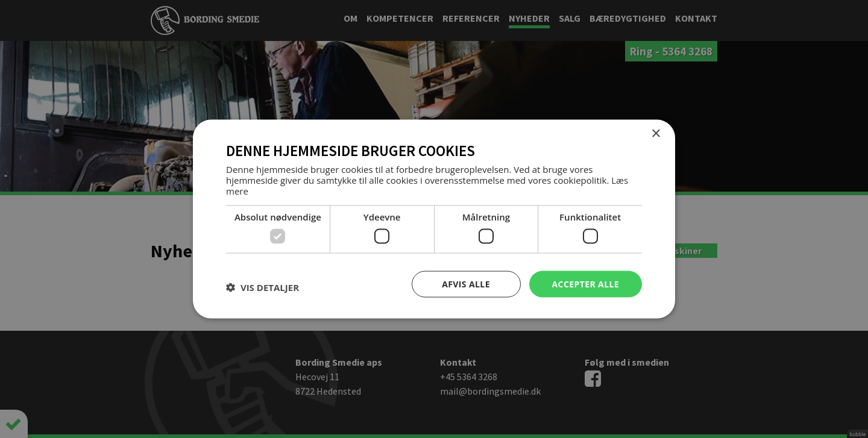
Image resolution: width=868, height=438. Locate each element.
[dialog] (434, 219)
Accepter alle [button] (586, 283)
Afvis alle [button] (466, 283)
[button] (263, 287)
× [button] (656, 133)
